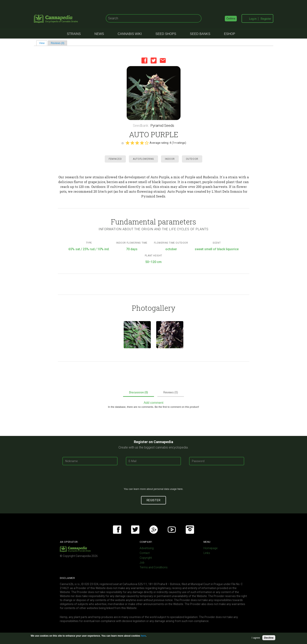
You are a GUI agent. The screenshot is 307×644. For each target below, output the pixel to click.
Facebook (144, 61)
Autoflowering (143, 159)
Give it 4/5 (142, 143)
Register (266, 19)
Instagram (190, 530)
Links (207, 553)
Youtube (172, 530)
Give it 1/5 (127, 143)
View (43, 43)
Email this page (163, 61)
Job (142, 563)
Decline (269, 638)
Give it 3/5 (137, 143)
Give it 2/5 (132, 143)
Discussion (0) (139, 392)
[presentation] (154, 478)
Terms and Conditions (154, 567)
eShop (230, 34)
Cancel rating (122, 143)
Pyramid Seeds (162, 126)
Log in (253, 19)
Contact (145, 553)
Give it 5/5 (147, 143)
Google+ (154, 530)
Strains (74, 34)
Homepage (210, 548)
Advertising (147, 548)
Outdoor (192, 159)
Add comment (153, 403)
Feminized (115, 159)
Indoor (170, 159)
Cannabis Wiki (130, 34)
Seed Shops (166, 34)
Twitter (154, 61)
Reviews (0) (58, 43)
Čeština (231, 18)
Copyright (146, 558)
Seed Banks (200, 34)
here (180, 489)
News (99, 34)
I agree (256, 638)
